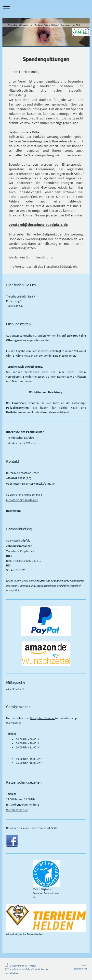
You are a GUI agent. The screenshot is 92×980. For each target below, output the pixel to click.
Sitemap (31, 966)
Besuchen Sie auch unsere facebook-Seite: (32, 828)
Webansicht (81, 969)
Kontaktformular (44, 484)
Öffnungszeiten (18, 324)
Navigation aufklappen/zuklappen (46, 6)
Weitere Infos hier (17, 810)
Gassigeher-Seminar (42, 718)
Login (84, 965)
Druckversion (15, 966)
